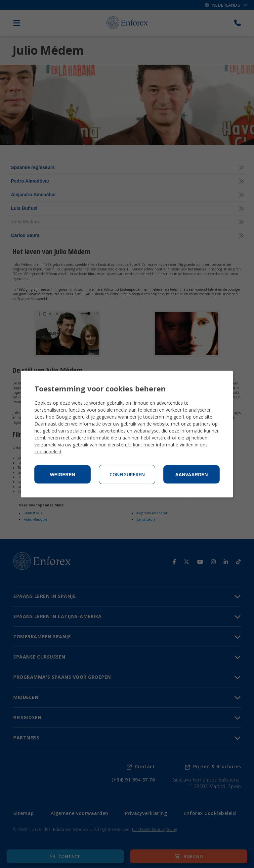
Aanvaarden (192, 475)
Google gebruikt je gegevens (86, 417)
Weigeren (63, 475)
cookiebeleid (48, 452)
